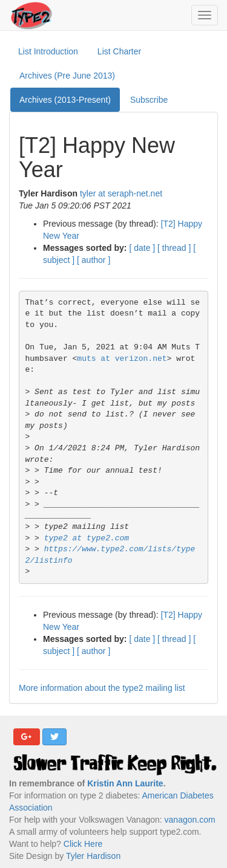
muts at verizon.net (122, 359)
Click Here (83, 844)
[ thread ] (174, 248)
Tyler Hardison (93, 856)
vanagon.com (190, 820)
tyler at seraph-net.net (121, 193)
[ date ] (142, 248)
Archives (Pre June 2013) (67, 76)
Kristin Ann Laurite (125, 783)
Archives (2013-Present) (65, 100)
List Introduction (48, 51)
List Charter (119, 51)
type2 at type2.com (87, 538)
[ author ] (94, 260)
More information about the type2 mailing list (102, 688)
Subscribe (149, 100)
